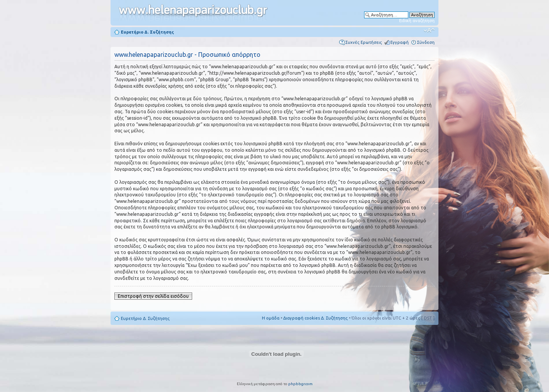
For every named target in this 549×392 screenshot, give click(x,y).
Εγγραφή (400, 42)
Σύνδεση (426, 42)
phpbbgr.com (300, 384)
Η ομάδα (271, 318)
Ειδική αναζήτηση (417, 21)
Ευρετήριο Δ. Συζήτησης (147, 32)
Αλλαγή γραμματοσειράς (429, 31)
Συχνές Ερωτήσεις (364, 42)
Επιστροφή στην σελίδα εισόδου (153, 296)
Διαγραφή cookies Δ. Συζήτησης (315, 318)
